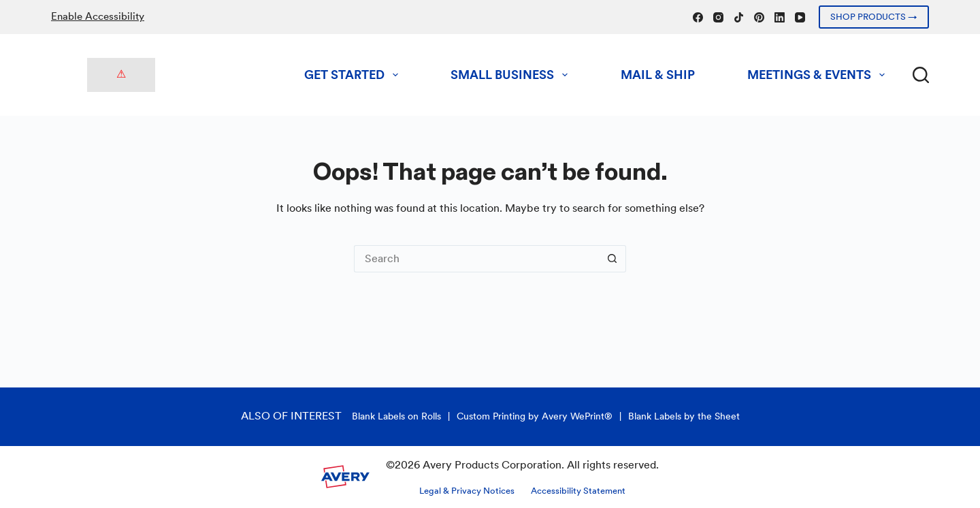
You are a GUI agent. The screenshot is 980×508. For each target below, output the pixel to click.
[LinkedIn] (780, 17)
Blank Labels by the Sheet (684, 416)
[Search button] (612, 259)
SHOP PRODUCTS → (874, 17)
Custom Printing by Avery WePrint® (535, 416)
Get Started (354, 75)
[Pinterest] (759, 17)
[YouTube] (800, 17)
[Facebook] (698, 17)
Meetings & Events (819, 75)
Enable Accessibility (98, 16)
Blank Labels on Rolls (396, 416)
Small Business (512, 75)
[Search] (921, 75)
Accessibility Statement (578, 491)
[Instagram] (718, 17)
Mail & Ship (658, 75)
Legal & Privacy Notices (467, 491)
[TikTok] (739, 17)
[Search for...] (476, 259)
